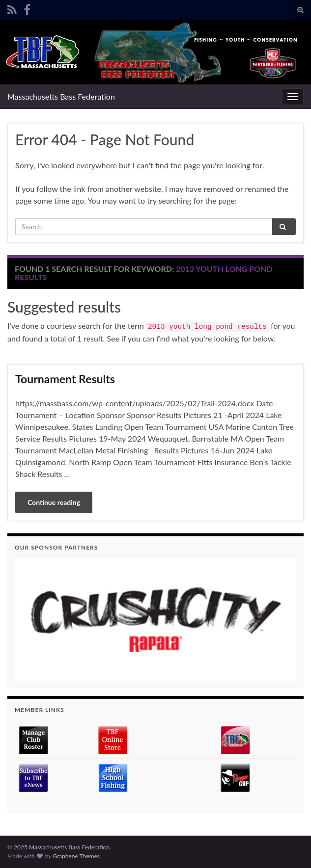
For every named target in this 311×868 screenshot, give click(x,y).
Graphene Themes (76, 856)
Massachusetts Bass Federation (61, 96)
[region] (155, 620)
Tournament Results (65, 379)
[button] (155, 620)
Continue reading (54, 502)
